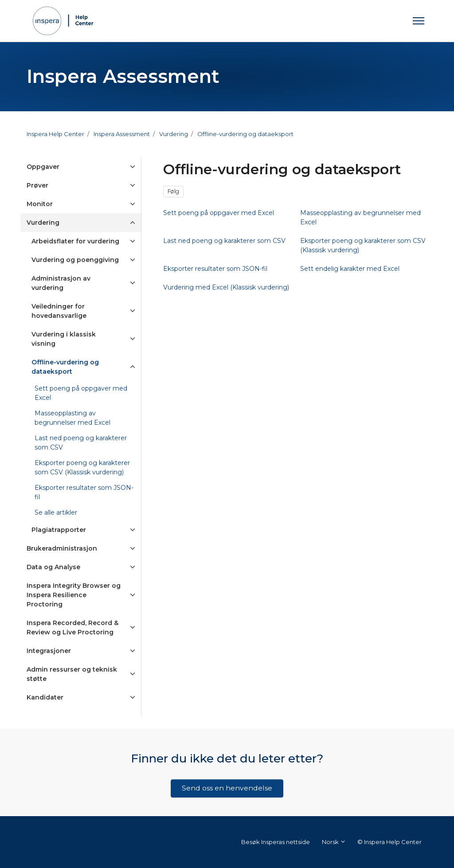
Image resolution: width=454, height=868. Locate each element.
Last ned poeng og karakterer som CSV (81, 443)
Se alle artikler (56, 512)
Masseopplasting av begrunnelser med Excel (72, 418)
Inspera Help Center (55, 134)
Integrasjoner (49, 651)
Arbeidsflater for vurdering (75, 241)
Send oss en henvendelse (227, 788)
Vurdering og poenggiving (75, 260)
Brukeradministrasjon (62, 548)
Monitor (40, 204)
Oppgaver (43, 167)
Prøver (37, 185)
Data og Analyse (53, 567)
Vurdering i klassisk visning (64, 339)
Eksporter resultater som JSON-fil (84, 492)
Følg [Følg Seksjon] (173, 191)
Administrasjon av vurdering (61, 283)
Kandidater (45, 697)
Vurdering (174, 134)
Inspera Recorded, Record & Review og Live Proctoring (72, 628)
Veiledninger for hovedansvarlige (59, 311)
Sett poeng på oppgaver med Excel (81, 393)
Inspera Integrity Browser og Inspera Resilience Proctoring (74, 595)
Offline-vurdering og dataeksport (245, 134)
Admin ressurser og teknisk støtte (72, 674)
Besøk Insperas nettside (276, 842)
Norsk (334, 842)
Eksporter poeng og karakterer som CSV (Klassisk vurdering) (82, 467)
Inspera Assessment (122, 134)
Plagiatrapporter (59, 530)
